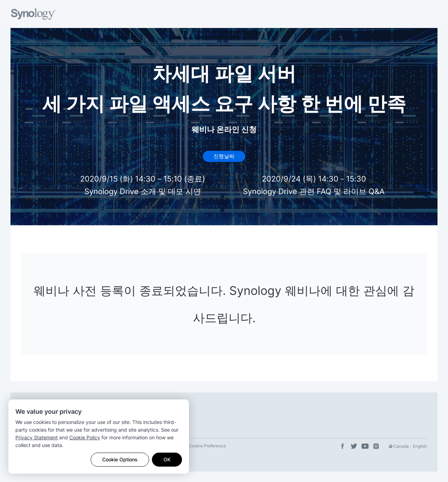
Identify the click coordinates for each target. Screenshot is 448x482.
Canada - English (408, 446)
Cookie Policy (85, 437)
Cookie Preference (207, 446)
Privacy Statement (37, 437)
